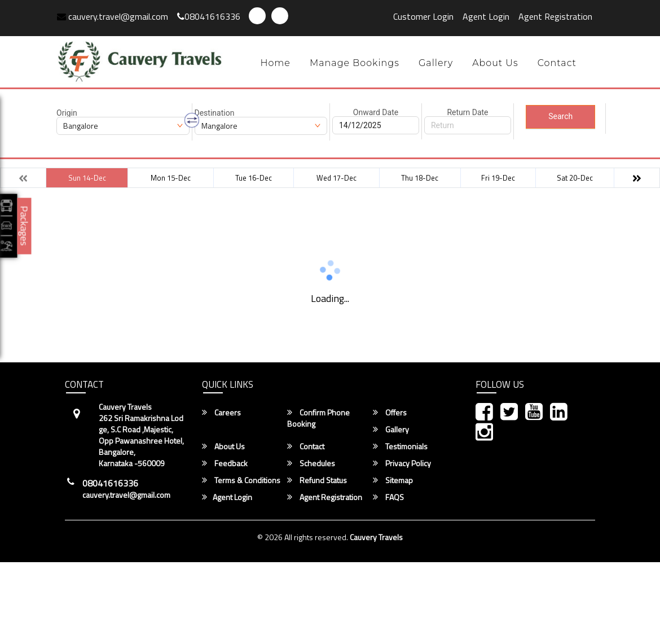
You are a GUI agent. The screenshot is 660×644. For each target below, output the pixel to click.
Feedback (225, 463)
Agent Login (486, 16)
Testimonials (400, 446)
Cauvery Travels (376, 537)
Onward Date (376, 112)
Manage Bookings (355, 63)
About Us (495, 63)
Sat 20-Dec (575, 178)
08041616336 (209, 16)
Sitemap (393, 480)
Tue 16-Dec (254, 178)
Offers (390, 413)
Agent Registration (555, 16)
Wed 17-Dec (336, 178)
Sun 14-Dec (87, 178)
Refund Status (317, 480)
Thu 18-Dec (420, 178)
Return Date (467, 112)
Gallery (436, 63)
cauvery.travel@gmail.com (113, 16)
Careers (221, 413)
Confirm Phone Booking (318, 418)
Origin (67, 113)
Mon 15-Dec (171, 178)
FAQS (388, 497)
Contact (557, 63)
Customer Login (423, 16)
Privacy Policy (402, 463)
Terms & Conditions (241, 480)
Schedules (311, 463)
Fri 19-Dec (498, 178)
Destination (215, 113)
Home (275, 63)
